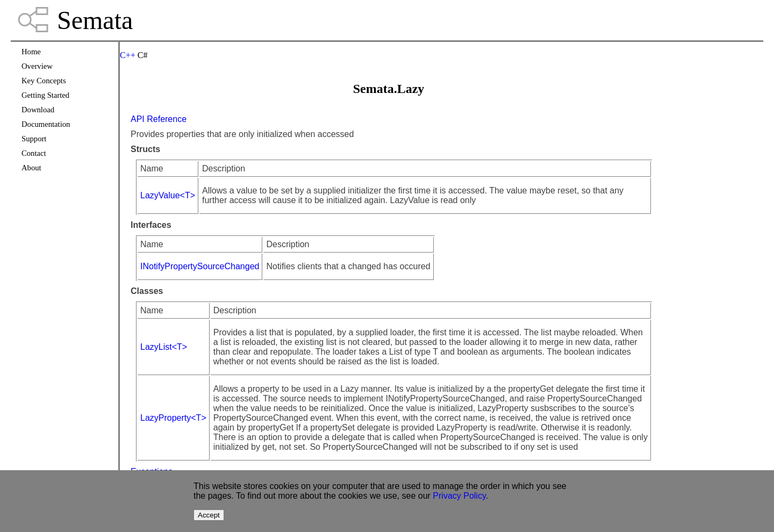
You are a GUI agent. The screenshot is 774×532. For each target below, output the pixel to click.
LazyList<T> (164, 347)
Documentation (46, 124)
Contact (34, 153)
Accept (209, 515)
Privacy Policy (459, 496)
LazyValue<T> (168, 195)
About (31, 168)
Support (34, 139)
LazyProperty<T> (173, 418)
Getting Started (45, 95)
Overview (37, 66)
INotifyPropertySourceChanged (200, 266)
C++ (128, 55)
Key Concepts (44, 81)
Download (38, 110)
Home (31, 52)
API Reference (159, 119)
